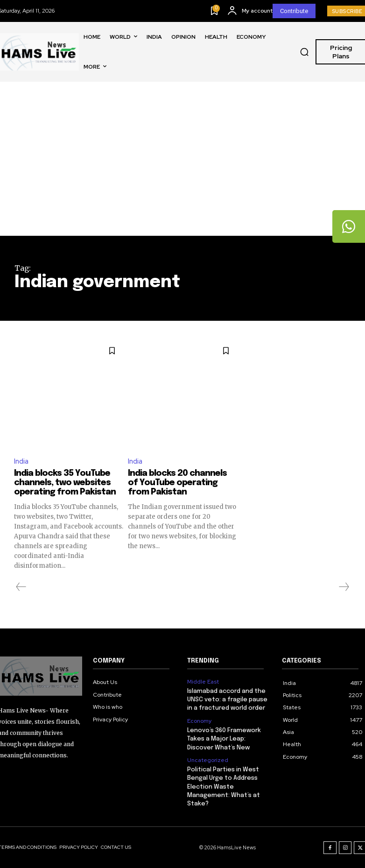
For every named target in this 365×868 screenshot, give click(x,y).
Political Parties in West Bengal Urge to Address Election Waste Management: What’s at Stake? (224, 787)
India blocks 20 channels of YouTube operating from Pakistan (177, 483)
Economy (199, 721)
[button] (304, 52)
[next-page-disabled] (344, 587)
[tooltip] (349, 226)
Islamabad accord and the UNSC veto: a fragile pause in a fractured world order (227, 700)
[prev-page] (21, 587)
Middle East (203, 682)
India (21, 462)
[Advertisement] (182, 166)
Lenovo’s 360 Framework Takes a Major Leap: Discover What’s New (224, 739)
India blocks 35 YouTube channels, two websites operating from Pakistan (65, 483)
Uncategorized (208, 760)
